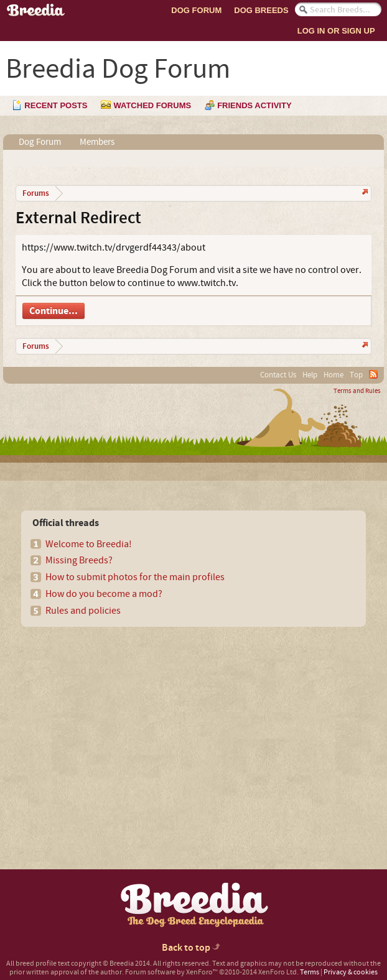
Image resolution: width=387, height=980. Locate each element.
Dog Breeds (261, 10)
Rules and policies (83, 611)
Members (97, 142)
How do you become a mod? (104, 594)
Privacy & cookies (351, 972)
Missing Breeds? (79, 560)
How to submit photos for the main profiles (135, 577)
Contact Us (278, 375)
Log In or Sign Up (336, 31)
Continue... (54, 311)
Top (356, 375)
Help (310, 375)
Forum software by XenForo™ (212, 972)
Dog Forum (196, 10)
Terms (310, 972)
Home (333, 375)
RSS (373, 374)
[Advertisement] (116, 726)
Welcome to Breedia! (89, 544)
